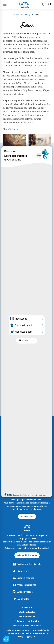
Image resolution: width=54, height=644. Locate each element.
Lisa (15, 361)
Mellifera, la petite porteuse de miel (28, 294)
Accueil (16, 15)
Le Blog (27, 15)
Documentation (27, 516)
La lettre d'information (27, 555)
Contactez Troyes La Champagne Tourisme (27, 474)
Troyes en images (27, 585)
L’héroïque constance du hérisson (26, 281)
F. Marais (18, 371)
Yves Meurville (21, 351)
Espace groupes (26, 578)
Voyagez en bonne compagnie (23, 320)
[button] (6, 639)
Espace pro (23, 571)
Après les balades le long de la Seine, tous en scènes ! (14, 171)
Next (13, 382)
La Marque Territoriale (29, 564)
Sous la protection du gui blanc (26, 307)
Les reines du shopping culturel (38, 170)
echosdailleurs (21, 341)
